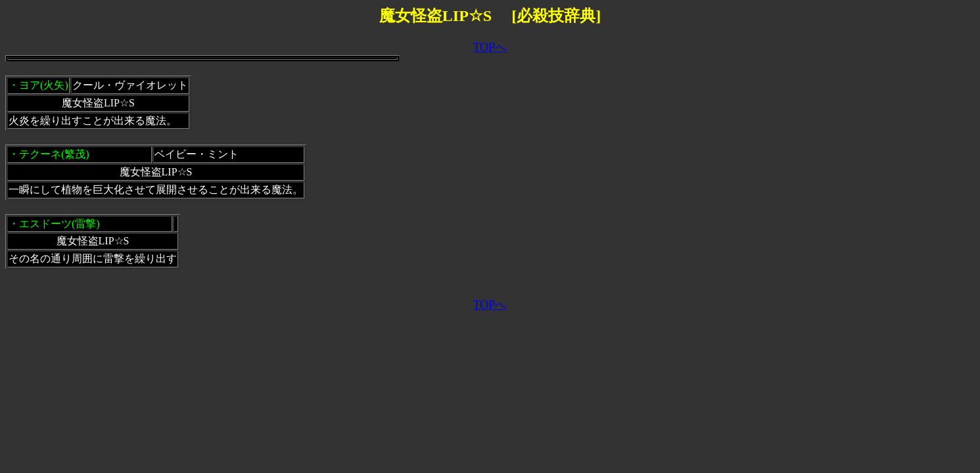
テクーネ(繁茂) (54, 154)
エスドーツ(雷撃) (59, 224)
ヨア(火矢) (44, 85)
